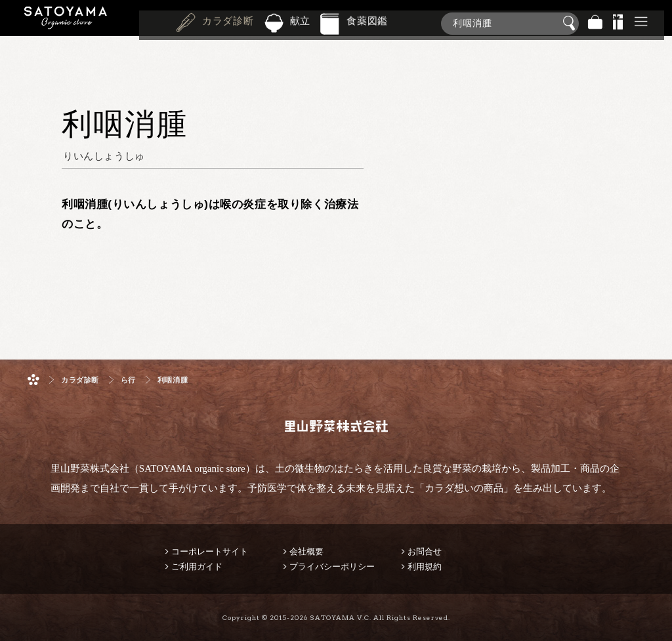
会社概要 (306, 551)
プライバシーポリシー (332, 567)
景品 (618, 23)
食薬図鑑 (367, 22)
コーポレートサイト (210, 551)
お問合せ (425, 551)
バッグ (595, 23)
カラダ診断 (228, 22)
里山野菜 (66, 23)
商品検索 (659, 21)
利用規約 (425, 567)
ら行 (128, 380)
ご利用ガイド (197, 567)
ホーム (33, 380)
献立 (301, 22)
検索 (571, 24)
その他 (641, 23)
